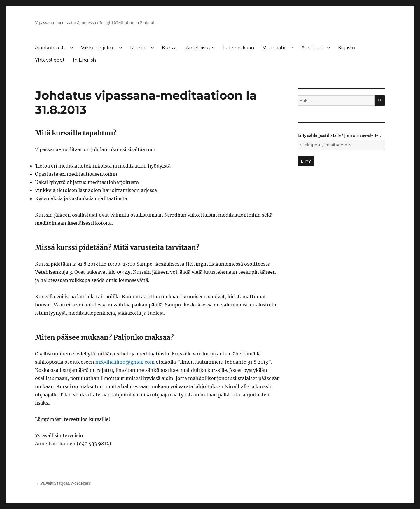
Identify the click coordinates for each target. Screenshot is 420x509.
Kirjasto (346, 48)
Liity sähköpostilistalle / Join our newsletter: (339, 136)
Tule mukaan (238, 48)
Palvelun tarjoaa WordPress (66, 483)
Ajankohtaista (51, 48)
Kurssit (170, 48)
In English (84, 60)
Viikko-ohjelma (98, 48)
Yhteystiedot (50, 60)
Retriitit (139, 48)
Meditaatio (274, 48)
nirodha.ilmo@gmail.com (125, 362)
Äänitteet (312, 48)
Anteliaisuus (200, 48)
